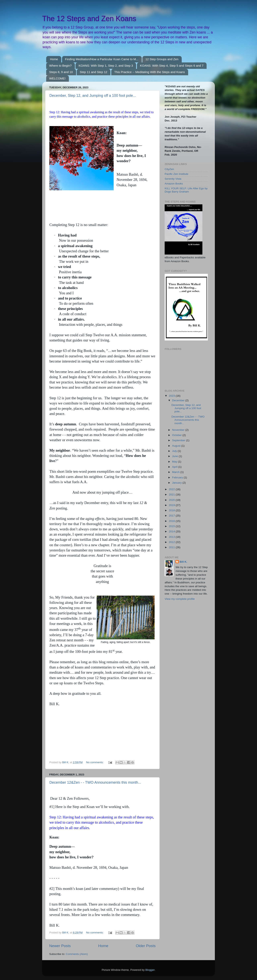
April (175, 467)
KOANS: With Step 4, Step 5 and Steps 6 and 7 (172, 66)
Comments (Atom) (77, 954)
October (177, 435)
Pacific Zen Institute (176, 174)
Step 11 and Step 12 (93, 72)
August (177, 446)
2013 (172, 537)
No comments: (95, 762)
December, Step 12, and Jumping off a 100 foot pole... (93, 96)
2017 (172, 516)
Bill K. (183, 562)
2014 (172, 531)
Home (54, 59)
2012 (172, 542)
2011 (172, 547)
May (175, 462)
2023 (172, 396)
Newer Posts (60, 946)
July (175, 451)
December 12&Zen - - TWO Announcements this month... (95, 782)
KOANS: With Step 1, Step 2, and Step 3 (106, 66)
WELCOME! (57, 78)
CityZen (169, 169)
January (177, 483)
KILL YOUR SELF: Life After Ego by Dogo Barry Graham (186, 190)
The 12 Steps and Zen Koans (89, 19)
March (176, 472)
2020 (172, 500)
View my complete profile (180, 599)
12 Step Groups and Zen (162, 59)
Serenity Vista (173, 179)
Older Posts (146, 946)
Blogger (150, 970)
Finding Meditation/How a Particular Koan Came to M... (102, 59)
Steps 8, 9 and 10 (61, 72)
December (179, 400)
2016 (172, 521)
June (175, 456)
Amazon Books (174, 184)
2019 (172, 505)
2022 (172, 489)
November (179, 430)
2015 (172, 526)
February (178, 477)
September (179, 440)
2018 (172, 510)
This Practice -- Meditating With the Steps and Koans (150, 72)
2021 (172, 495)
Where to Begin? (60, 66)
